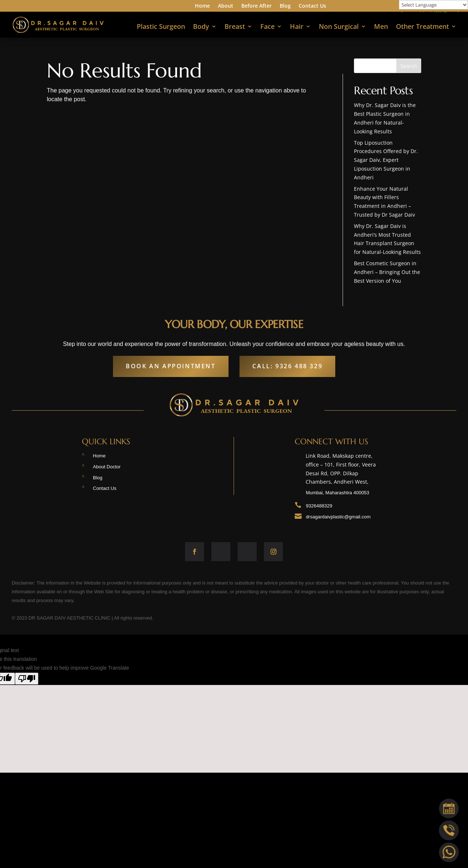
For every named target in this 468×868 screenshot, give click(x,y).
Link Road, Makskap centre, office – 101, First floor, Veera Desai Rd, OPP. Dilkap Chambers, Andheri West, (346, 470)
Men (381, 27)
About (226, 6)
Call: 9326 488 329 (287, 366)
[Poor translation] (27, 679)
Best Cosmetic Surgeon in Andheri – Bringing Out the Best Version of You (387, 272)
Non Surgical (339, 27)
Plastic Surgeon (161, 27)
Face (267, 27)
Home (202, 6)
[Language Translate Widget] (433, 5)
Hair (297, 27)
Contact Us (312, 6)
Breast (235, 27)
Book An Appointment (171, 366)
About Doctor (107, 467)
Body (201, 27)
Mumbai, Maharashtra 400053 (337, 493)
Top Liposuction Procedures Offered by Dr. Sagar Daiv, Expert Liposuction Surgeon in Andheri (386, 160)
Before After (256, 6)
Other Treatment (422, 27)
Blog (285, 6)
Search (409, 66)
